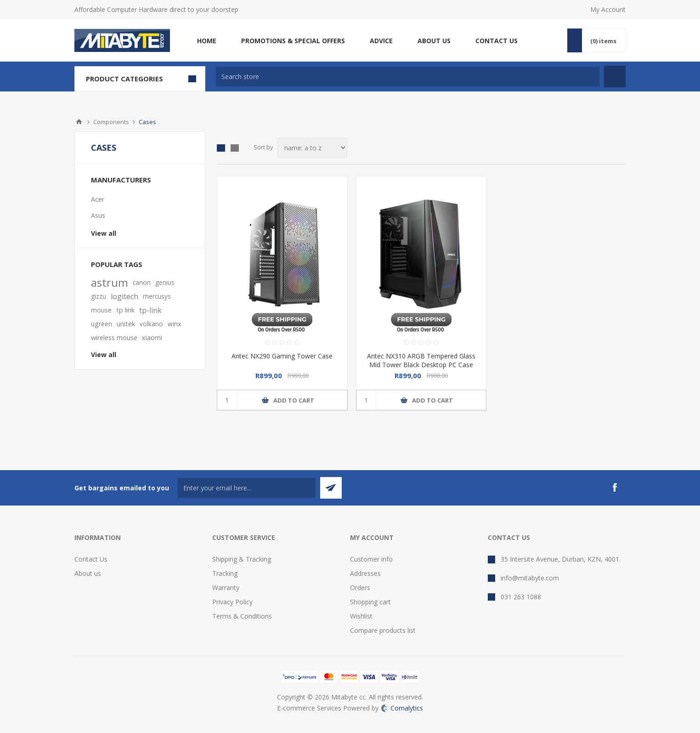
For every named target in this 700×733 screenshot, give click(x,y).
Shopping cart (370, 602)
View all (104, 233)
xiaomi (152, 338)
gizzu (99, 296)
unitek (126, 324)
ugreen (102, 324)
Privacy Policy (232, 602)
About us (88, 573)
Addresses (365, 573)
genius (165, 282)
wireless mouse (114, 338)
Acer (98, 199)
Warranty (226, 588)
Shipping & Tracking (242, 559)
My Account (608, 9)
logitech (124, 296)
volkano (151, 324)
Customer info (371, 559)
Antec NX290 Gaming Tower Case (282, 356)
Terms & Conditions (242, 616)
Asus (98, 215)
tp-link (150, 310)
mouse (101, 310)
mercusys (157, 296)
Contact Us (91, 559)
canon (142, 282)
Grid (221, 148)
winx (174, 324)
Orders (360, 588)
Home (79, 122)
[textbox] (408, 77)
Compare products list (383, 630)
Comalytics (402, 708)
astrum (110, 283)
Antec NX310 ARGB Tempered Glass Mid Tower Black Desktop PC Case (421, 360)
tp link (125, 310)
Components (111, 122)
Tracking (225, 573)
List (235, 148)
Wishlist (361, 616)
